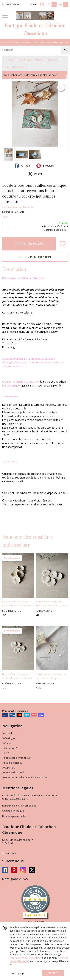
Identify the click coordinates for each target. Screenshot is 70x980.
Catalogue (9, 738)
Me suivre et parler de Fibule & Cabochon (25, 777)
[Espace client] (42, 5)
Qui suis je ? (9, 748)
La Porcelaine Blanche (16, 67)
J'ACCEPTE (53, 973)
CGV (6, 753)
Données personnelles (14, 816)
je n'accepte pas (18, 973)
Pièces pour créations (31, 60)
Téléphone (9, 853)
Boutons (53, 60)
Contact (33, 4)
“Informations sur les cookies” (25, 958)
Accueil (10, 60)
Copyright (8, 768)
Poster (35, 174)
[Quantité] (9, 227)
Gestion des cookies (13, 811)
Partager (23, 166)
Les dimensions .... (13, 763)
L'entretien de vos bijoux (16, 758)
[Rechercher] (66, 50)
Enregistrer (46, 166)
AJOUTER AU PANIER (29, 244)
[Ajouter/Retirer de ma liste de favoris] (63, 244)
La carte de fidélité (13, 773)
